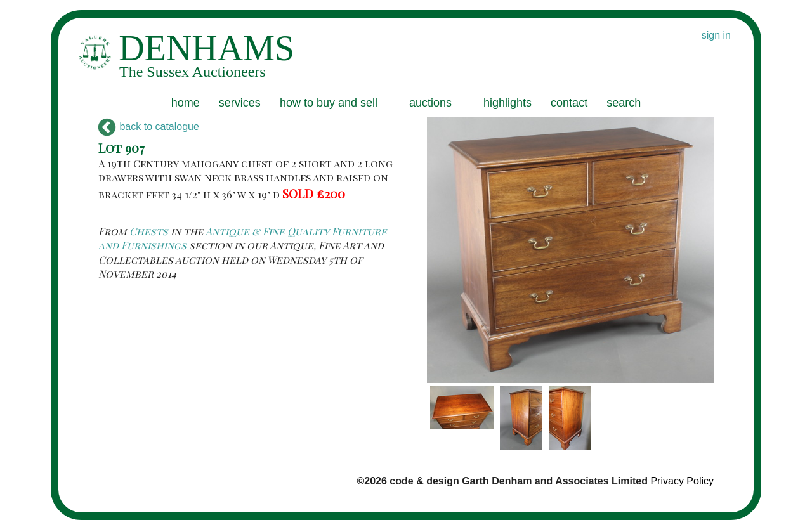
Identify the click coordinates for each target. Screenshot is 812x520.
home (186, 103)
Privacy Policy (682, 481)
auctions (430, 103)
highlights (507, 103)
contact (569, 103)
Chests (149, 231)
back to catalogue (149, 127)
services (240, 103)
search (624, 103)
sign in (716, 35)
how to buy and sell (329, 103)
